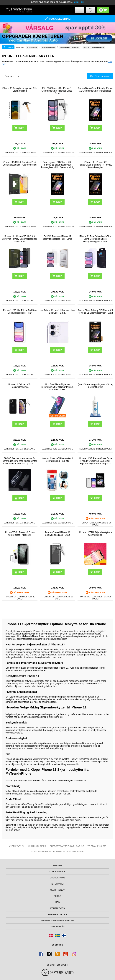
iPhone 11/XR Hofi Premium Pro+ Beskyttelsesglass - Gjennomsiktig (20, 163)
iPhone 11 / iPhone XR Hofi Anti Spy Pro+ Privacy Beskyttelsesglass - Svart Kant (20, 239)
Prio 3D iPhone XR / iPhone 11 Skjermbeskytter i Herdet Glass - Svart (58, 91)
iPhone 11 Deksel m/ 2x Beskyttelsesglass (20, 386)
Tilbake (10, 47)
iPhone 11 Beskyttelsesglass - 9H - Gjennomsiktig (20, 90)
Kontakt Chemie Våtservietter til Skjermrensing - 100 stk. (57, 460)
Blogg (57, 896)
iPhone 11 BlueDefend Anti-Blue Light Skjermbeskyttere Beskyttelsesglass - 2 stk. (95, 239)
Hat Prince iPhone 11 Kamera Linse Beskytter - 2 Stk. (58, 312)
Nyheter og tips (57, 914)
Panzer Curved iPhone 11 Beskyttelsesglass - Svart (57, 534)
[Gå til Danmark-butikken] (51, 936)
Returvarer (58, 884)
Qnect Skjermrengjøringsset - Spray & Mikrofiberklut (95, 386)
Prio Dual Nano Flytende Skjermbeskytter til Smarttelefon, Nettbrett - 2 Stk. (58, 387)
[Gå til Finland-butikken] (64, 936)
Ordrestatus (57, 878)
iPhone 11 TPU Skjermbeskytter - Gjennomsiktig (95, 534)
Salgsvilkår (57, 927)
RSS (58, 902)
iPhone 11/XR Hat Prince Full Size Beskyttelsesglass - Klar (20, 312)
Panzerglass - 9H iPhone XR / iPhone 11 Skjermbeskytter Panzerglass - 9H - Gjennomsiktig (58, 165)
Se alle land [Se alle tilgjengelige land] (58, 945)
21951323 (102, 846)
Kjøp (21, 498)
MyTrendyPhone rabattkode (57, 920)
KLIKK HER (79, 2)
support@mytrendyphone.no (67, 846)
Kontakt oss (57, 908)
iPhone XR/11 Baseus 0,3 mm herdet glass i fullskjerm (20, 534)
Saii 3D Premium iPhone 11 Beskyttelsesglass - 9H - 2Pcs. (57, 238)
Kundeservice (58, 872)
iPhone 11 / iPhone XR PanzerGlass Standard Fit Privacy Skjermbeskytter (95, 165)
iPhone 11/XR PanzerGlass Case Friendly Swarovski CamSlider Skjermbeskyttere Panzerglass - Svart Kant (95, 461)
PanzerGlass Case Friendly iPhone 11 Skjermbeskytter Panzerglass (95, 90)
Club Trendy (57, 890)
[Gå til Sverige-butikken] (57, 936)
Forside (58, 865)
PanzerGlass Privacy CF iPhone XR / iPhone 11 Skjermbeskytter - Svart (95, 312)
